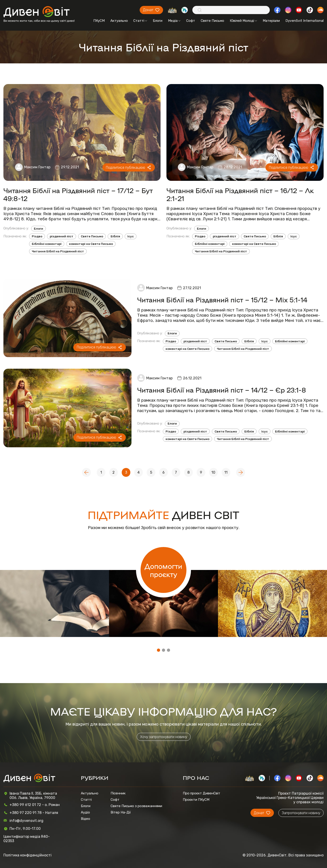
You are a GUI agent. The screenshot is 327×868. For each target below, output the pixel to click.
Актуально (119, 21)
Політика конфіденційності (27, 855)
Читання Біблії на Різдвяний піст (58, 251)
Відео (85, 819)
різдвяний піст (62, 236)
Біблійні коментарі (47, 244)
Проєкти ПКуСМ (196, 800)
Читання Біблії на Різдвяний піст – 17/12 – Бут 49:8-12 (78, 194)
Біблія (115, 236)
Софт (191, 21)
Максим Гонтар (37, 167)
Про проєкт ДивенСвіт (202, 793)
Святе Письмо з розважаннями (136, 806)
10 (213, 472)
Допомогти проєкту (163, 570)
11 (226, 472)
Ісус (131, 236)
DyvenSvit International (305, 21)
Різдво (37, 236)
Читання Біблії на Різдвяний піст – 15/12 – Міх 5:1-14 (222, 300)
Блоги (158, 21)
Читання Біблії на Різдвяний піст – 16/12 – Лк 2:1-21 (240, 194)
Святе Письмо (212, 21)
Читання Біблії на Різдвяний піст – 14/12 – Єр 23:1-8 (222, 390)
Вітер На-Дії (121, 812)
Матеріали (271, 21)
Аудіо (85, 812)
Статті (140, 21)
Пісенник (118, 793)
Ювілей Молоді (243, 21)
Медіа (174, 21)
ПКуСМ (99, 21)
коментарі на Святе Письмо (91, 244)
